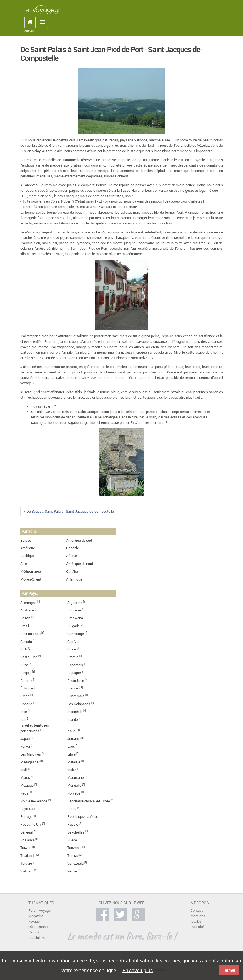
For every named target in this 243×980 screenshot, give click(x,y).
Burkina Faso (30, 634)
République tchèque (83, 817)
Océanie (73, 548)
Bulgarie (74, 626)
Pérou (72, 809)
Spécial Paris (38, 938)
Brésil (25, 626)
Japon (25, 739)
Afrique (72, 556)
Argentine (75, 603)
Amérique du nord (80, 564)
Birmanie (74, 610)
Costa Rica (29, 657)
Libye (71, 754)
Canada (26, 642)
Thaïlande (28, 856)
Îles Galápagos (79, 704)
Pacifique (27, 556)
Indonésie (75, 712)
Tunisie (73, 856)
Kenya (25, 746)
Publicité (197, 927)
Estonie (26, 681)
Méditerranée (31, 572)
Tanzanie (74, 848)
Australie (27, 610)
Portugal (27, 817)
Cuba (24, 665)
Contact (197, 911)
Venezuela (75, 863)
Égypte (26, 673)
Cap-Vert (74, 642)
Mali (24, 770)
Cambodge (76, 634)
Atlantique (74, 579)
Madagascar (30, 762)
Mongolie (74, 785)
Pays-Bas (28, 809)
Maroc (25, 778)
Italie (71, 731)
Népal (25, 793)
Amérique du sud (79, 540)
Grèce (25, 696)
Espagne (74, 673)
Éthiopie (27, 688)
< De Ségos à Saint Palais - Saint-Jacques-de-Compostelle (69, 511)
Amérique (28, 548)
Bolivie (25, 618)
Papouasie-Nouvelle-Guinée (89, 801)
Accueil (29, 31)
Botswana (75, 618)
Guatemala (76, 696)
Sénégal (26, 832)
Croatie (73, 657)
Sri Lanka (27, 840)
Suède (72, 840)
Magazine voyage (36, 919)
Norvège (74, 793)
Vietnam (27, 871)
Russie (73, 824)
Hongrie (26, 704)
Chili (24, 649)
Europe (26, 540)
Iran (23, 720)
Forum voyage (39, 911)
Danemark (75, 665)
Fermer (229, 970)
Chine (72, 649)
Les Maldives (31, 754)
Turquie (26, 863)
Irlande (73, 720)
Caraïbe (72, 572)
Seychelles (76, 832)
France (73, 688)
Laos (71, 746)
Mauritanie (76, 778)
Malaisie (74, 762)
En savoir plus (138, 970)
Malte (72, 770)
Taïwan (26, 848)
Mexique (27, 785)
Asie (24, 564)
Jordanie (74, 739)
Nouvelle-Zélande (34, 801)
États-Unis (76, 681)
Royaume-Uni (31, 824)
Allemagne (28, 603)
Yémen (73, 871)
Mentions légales (198, 919)
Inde (24, 712)
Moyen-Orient (31, 579)
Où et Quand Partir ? (38, 929)
